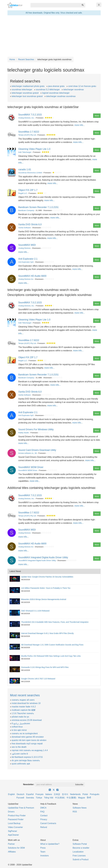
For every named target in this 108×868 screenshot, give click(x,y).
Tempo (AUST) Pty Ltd (27, 135)
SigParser (13, 831)
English (11, 794)
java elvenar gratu (56, 86)
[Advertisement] (54, 36)
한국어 (65, 794)
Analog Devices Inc (26, 279)
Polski (85, 794)
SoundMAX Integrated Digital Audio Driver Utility (43, 557)
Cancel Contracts (48, 823)
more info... (80, 125)
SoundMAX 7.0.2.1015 (30, 115)
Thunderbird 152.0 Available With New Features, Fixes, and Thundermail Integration (55, 622)
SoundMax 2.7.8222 (29, 132)
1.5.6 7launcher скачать (23, 713)
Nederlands (75, 794)
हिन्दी (89, 798)
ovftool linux (17, 727)
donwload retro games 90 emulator (28, 737)
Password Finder (16, 819)
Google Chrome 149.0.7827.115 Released (38, 679)
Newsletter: (29, 784)
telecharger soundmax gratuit (25, 93)
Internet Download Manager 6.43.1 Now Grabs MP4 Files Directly (47, 633)
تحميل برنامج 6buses (21, 723)
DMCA (43, 808)
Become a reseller (81, 848)
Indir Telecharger (25, 152)
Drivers (11, 812)
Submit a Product (81, 860)
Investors (45, 856)
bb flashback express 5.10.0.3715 (27, 757)
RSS (75, 812)
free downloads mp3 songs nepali (27, 744)
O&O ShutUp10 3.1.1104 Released (35, 611)
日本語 (57, 794)
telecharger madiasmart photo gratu (28, 86)
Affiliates (12, 852)
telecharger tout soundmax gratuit (27, 96)
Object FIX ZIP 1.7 (28, 190)
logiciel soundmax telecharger (56, 93)
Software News (80, 808)
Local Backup (14, 823)
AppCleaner (14, 835)
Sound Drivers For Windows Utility (36, 429)
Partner (11, 844)
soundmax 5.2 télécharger (48, 90)
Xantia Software (25, 228)
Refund (44, 827)
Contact (44, 816)
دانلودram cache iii (20, 754)
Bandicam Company (26, 210)
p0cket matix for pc (20, 717)
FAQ (42, 812)
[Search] (83, 5)
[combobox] (55, 5)
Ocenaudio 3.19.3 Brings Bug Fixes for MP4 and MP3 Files (45, 667)
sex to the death (19, 747)
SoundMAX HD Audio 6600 (32, 276)
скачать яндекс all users (23, 700)
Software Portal (80, 844)
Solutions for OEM (16, 848)
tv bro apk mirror (19, 730)
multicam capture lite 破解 (24, 710)
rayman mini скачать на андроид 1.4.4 (30, 750)
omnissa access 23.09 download (27, 720)
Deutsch (21, 794)
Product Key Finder (17, 816)
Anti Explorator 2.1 (28, 259)
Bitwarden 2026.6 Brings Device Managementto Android (44, 599)
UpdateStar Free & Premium (21, 808)
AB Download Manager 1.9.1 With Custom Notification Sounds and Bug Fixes (52, 645)
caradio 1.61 (25, 169)
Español (30, 794)
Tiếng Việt (49, 798)
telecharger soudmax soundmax (61, 96)
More (97, 116)
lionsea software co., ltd (28, 453)
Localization (78, 852)
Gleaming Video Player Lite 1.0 (34, 149)
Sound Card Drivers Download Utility (37, 450)
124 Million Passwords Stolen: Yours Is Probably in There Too (46, 588)
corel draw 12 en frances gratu (82, 86)
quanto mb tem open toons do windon (29, 740)
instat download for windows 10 (26, 703)
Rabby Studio (24, 433)
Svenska (30, 798)
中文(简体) (60, 798)
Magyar (82, 798)
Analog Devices (24, 248)
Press (43, 848)
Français (40, 794)
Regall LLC (23, 193)
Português (95, 794)
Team (43, 852)
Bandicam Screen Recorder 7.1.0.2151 (38, 207)
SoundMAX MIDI (27, 245)
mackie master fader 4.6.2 (24, 707)
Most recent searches (25, 695)
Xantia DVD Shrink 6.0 (30, 224)
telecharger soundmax (74, 90)
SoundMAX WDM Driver (31, 467)
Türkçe (39, 798)
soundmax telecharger (22, 90)
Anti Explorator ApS (26, 262)
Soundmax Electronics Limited (30, 173)
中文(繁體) (71, 798)
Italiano (49, 794)
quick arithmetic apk (21, 764)
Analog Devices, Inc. (26, 118)
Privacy (44, 819)
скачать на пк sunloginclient (25, 733)
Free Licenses (79, 856)
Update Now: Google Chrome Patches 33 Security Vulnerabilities (47, 577)
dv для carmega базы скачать (26, 760)
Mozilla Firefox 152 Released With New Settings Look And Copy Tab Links (51, 656)
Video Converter (15, 827)
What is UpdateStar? (50, 844)
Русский (20, 798)
